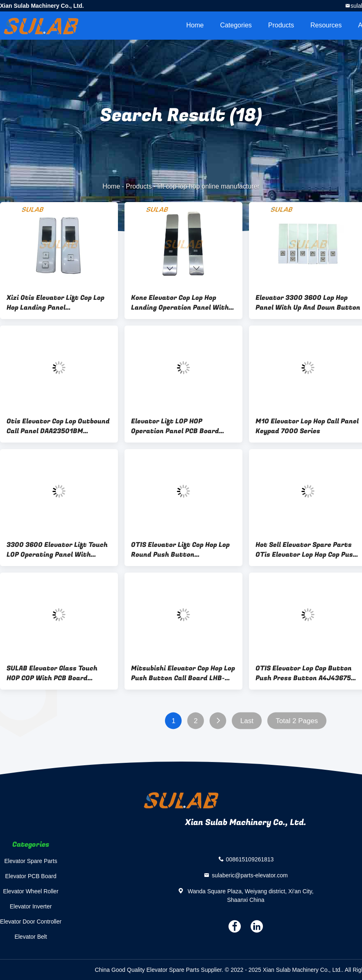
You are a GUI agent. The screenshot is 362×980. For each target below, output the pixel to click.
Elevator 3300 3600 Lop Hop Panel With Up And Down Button (308, 303)
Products (281, 25)
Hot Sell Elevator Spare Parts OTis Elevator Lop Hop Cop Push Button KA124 (306, 550)
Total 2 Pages (297, 721)
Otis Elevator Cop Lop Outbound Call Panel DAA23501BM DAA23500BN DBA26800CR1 (58, 426)
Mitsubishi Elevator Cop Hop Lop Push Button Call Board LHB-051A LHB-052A (183, 673)
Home (195, 25)
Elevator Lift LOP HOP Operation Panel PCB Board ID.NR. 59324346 (175, 426)
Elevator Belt (31, 937)
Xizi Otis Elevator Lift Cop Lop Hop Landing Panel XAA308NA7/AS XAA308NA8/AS (57, 303)
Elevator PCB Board (31, 876)
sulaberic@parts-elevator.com (250, 875)
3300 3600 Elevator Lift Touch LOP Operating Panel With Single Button (57, 550)
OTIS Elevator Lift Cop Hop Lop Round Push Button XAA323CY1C (180, 550)
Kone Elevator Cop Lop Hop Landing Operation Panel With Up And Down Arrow (180, 303)
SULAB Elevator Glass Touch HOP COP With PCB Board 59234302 (52, 673)
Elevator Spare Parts (31, 861)
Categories (236, 25)
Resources (326, 25)
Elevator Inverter (31, 906)
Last (247, 721)
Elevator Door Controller (31, 922)
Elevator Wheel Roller (31, 891)
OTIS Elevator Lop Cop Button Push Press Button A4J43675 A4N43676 (304, 673)
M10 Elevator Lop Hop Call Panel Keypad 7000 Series (307, 426)
